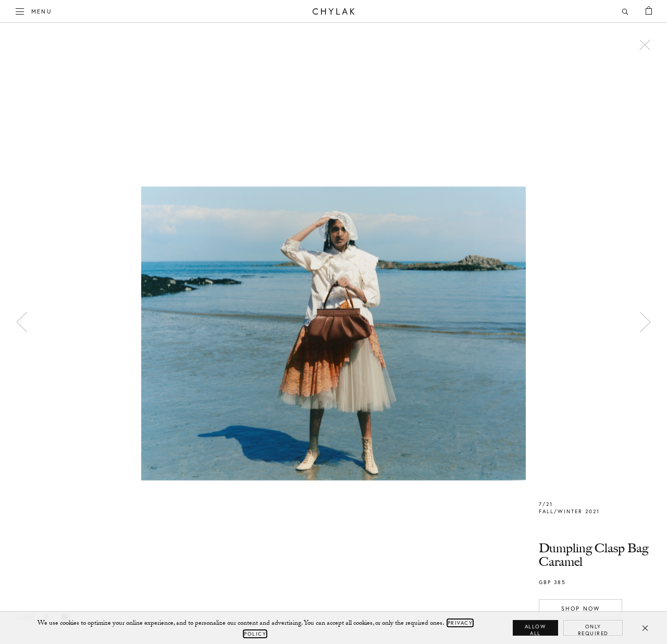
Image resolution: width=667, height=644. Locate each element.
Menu (34, 10)
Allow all (536, 629)
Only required (593, 629)
